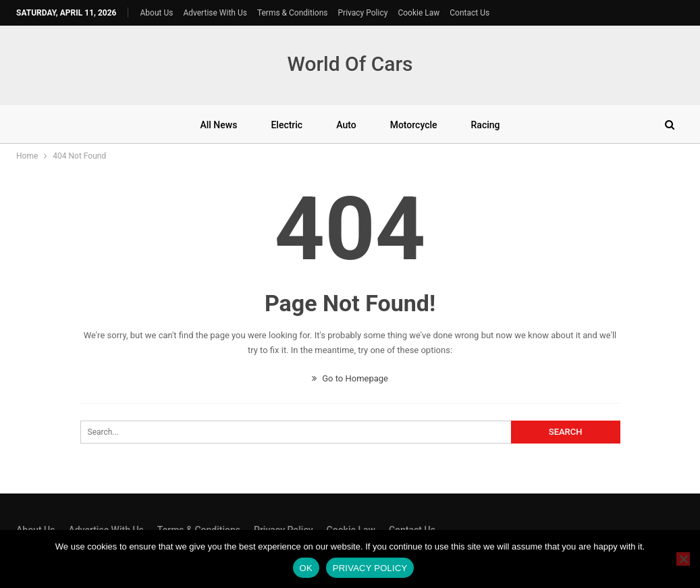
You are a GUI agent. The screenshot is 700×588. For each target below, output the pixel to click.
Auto (346, 125)
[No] (683, 559)
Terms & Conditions (293, 13)
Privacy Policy (363, 13)
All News (218, 125)
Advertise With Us (215, 13)
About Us (157, 13)
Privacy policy (370, 568)
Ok (306, 568)
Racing (486, 125)
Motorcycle (414, 125)
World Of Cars (350, 64)
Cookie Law (419, 13)
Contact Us (469, 13)
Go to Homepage (350, 378)
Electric (287, 125)
